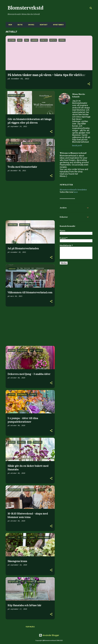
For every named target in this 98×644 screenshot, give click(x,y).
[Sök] (91, 8)
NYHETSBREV (58, 25)
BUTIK (19, 25)
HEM (9, 25)
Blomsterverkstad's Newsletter (73, 190)
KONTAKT (43, 25)
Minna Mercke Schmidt (79, 96)
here (76, 192)
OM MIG (30, 25)
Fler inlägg (30, 627)
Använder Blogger (49, 635)
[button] (89, 84)
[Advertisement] (29, 201)
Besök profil (77, 146)
